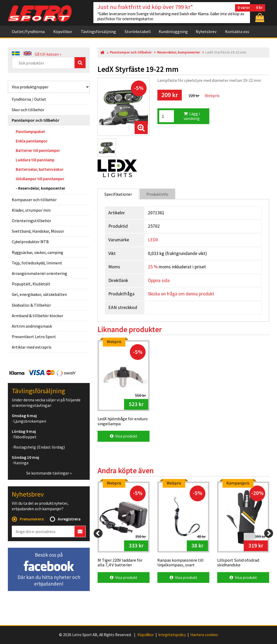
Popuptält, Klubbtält (31, 284)
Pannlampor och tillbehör (36, 120)
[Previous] (98, 533)
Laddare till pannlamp (35, 160)
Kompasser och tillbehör (34, 200)
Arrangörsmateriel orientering (39, 273)
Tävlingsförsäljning (98, 31)
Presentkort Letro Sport (34, 337)
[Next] (269, 533)
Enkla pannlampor (32, 141)
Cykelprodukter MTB (30, 242)
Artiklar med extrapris (32, 347)
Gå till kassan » (48, 54)
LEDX (153, 240)
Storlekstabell (138, 31)
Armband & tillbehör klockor (38, 316)
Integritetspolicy (172, 635)
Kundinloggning (173, 31)
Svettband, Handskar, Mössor (38, 231)
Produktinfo (157, 194)
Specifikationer (118, 194)
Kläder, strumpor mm (31, 210)
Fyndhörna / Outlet (29, 99)
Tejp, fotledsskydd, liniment (37, 263)
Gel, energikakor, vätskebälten (39, 294)
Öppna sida (159, 280)
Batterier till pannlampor (38, 150)
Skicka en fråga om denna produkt (181, 294)
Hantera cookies (204, 635)
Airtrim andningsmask (32, 326)
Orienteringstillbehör (31, 221)
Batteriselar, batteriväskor (40, 169)
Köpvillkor (63, 31)
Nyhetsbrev (206, 31)
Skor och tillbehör (28, 110)
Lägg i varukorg (192, 116)
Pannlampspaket (30, 132)
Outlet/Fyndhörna (28, 31)
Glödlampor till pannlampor (40, 179)
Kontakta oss (237, 31)
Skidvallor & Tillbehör (31, 305)
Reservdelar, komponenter (42, 188)
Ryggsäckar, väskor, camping (38, 252)
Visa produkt (124, 436)
